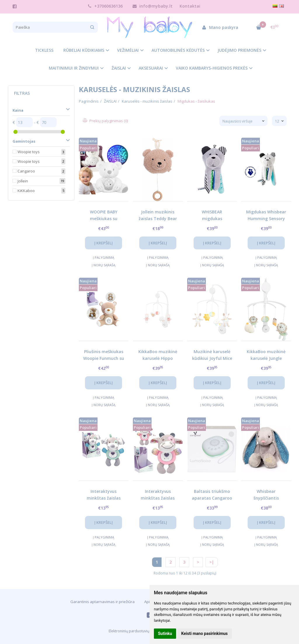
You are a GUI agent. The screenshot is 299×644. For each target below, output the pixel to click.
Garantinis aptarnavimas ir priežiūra (102, 602)
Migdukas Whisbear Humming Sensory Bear (266, 215)
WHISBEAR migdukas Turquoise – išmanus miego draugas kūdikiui (212, 215)
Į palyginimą (104, 257)
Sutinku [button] (165, 633)
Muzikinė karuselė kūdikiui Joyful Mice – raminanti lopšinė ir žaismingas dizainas (212, 355)
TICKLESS (44, 50)
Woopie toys (29, 152)
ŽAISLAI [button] (119, 68)
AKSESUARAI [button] (151, 68)
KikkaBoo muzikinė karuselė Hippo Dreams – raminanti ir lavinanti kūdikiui (158, 355)
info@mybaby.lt (153, 6)
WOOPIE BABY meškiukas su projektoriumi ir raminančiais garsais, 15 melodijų (104, 215)
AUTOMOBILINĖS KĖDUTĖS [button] (178, 50)
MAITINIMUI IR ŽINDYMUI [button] (74, 68)
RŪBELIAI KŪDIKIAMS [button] (84, 50)
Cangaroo (26, 171)
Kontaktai (190, 6)
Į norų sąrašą (104, 265)
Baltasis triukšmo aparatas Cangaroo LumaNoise (212, 494)
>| (212, 562)
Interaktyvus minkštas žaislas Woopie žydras (104, 494)
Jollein (23, 181)
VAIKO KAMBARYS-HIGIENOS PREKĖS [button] (212, 68)
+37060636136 (105, 6)
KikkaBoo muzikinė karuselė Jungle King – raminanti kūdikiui (266, 355)
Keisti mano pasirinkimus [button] (205, 633)
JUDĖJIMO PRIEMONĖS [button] (239, 50)
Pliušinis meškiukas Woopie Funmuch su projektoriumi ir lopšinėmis (104, 355)
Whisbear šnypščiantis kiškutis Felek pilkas (266, 494)
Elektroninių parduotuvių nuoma (135, 631)
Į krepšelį (104, 243)
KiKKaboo (26, 191)
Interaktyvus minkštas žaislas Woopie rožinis (158, 494)
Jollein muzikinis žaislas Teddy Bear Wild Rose (158, 215)
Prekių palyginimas (106, 121)
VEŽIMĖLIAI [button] (128, 50)
